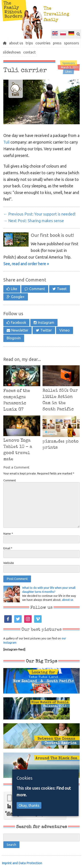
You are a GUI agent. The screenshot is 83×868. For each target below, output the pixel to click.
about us (16, 43)
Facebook (18, 322)
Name (8, 534)
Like (14, 289)
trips (29, 43)
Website (9, 563)
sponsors (71, 43)
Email (8, 548)
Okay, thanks (29, 805)
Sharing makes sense (34, 221)
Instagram (46, 322)
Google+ (18, 297)
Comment (37, 289)
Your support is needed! (39, 214)
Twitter (46, 330)
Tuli (6, 142)
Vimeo (65, 330)
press (57, 43)
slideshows (12, 52)
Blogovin (14, 338)
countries (43, 43)
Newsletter (20, 330)
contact (29, 52)
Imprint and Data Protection (22, 863)
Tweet (62, 289)
